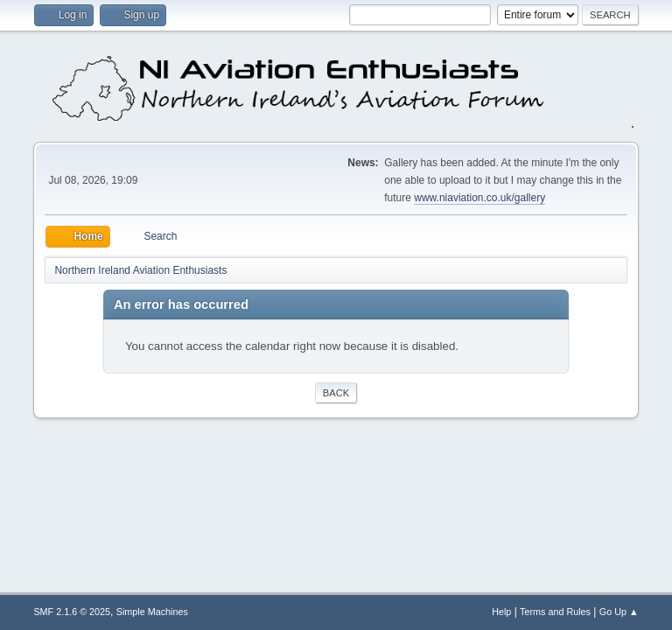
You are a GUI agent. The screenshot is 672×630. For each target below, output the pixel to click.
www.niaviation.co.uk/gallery (479, 198)
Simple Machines (152, 612)
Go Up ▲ (619, 612)
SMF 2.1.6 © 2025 (72, 612)
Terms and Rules (555, 612)
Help (501, 612)
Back (336, 393)
